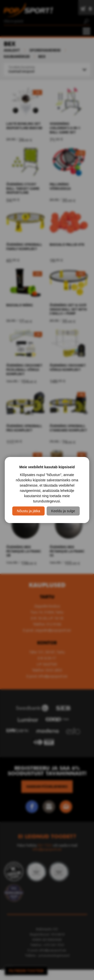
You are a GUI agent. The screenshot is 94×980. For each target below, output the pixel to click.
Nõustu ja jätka (28, 511)
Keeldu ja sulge (63, 511)
